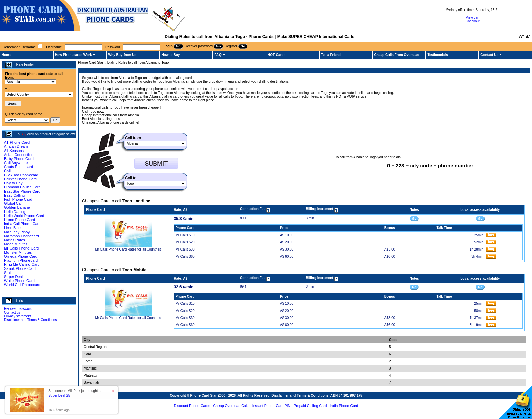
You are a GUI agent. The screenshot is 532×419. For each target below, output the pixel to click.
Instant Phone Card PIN (272, 406)
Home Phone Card (20, 220)
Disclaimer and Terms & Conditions (30, 320)
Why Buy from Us (122, 55)
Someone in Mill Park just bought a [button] (74, 393)
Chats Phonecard (18, 167)
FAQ (218, 55)
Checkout (473, 21)
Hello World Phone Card (24, 216)
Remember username (19, 47)
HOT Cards (277, 55)
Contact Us (489, 55)
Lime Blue (12, 228)
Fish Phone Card (18, 199)
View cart (472, 17)
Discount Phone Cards (192, 406)
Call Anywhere (16, 163)
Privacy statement (17, 316)
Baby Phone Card (19, 159)
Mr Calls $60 (185, 256)
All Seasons (14, 151)
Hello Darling (15, 212)
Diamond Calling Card (22, 187)
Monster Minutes (18, 252)
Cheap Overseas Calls (231, 406)
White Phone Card (19, 281)
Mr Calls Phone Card (21, 248)
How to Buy (170, 55)
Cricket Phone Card (20, 179)
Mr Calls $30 (185, 249)
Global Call (13, 203)
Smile (9, 273)
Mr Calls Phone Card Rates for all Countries (128, 249)
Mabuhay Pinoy (17, 232)
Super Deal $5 (59, 395)
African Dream (16, 146)
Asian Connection (19, 155)
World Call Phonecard (22, 285)
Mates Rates (15, 240)
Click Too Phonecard (21, 175)
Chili (8, 171)
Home (6, 55)
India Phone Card (344, 406)
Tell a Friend (331, 55)
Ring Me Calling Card (22, 264)
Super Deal (13, 277)
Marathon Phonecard (22, 236)
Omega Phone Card (21, 256)
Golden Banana (17, 207)
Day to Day (13, 183)
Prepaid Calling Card (310, 406)
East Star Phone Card (22, 191)
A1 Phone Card (17, 142)
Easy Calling (14, 195)
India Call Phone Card (22, 224)
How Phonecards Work (73, 55)
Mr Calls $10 (185, 235)
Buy (24, 134)
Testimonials (437, 55)
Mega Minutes (16, 244)
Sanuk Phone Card (20, 268)
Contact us (12, 312)
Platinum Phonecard (21, 260)
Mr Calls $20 (185, 242)
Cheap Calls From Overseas (397, 55)
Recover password (18, 309)
